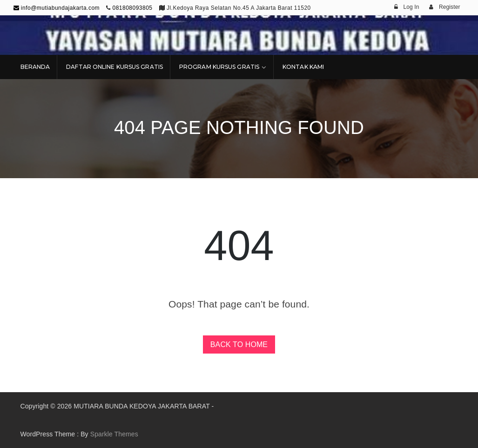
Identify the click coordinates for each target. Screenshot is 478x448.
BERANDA (35, 67)
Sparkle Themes (114, 434)
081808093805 (132, 8)
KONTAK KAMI (303, 67)
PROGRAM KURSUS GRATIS (219, 67)
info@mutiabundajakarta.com (57, 8)
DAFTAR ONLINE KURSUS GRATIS (114, 67)
